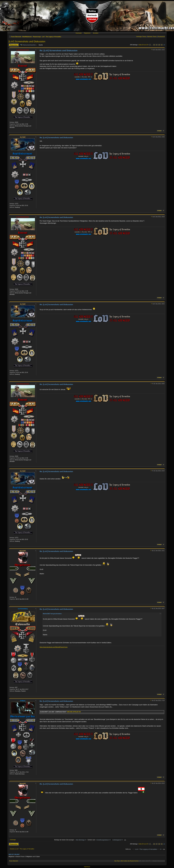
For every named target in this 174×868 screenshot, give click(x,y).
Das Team (117, 861)
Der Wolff (23, 137)
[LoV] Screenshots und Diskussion (27, 41)
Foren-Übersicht (16, 37)
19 (162, 45)
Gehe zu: (128, 849)
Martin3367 (23, 551)
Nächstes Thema (152, 37)
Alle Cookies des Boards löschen (130, 861)
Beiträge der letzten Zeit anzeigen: (71, 840)
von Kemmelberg (23, 609)
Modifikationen (27, 37)
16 (154, 45)
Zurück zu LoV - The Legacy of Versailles (22, 849)
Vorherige (13, 840)
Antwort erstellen (14, 45)
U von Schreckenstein (23, 50)
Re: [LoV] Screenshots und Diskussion (59, 51)
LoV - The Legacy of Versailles (52, 37)
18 (159, 45)
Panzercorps (37, 37)
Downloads (79, 33)
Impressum (87, 867)
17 (157, 45)
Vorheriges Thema (141, 37)
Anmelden (96, 33)
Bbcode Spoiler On (74, 712)
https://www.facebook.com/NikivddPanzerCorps (54, 647)
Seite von (143, 45)
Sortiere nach (99, 840)
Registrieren (87, 33)
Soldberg (23, 701)
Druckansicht (161, 37)
